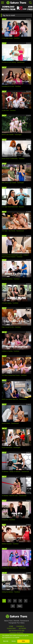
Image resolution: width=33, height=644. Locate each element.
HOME (11, 626)
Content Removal (16, 633)
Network (22, 629)
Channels (20, 626)
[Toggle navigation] (3, 3)
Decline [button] (14, 641)
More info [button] (6, 641)
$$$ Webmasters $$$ (16, 631)
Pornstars (11, 629)
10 (13, 606)
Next (20, 606)
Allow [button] (23, 641)
